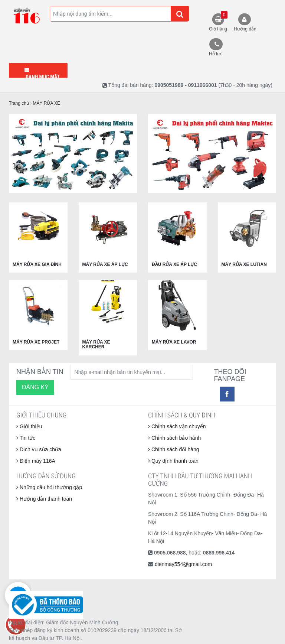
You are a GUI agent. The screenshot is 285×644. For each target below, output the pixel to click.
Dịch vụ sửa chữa (39, 449)
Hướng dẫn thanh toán (44, 499)
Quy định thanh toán (173, 461)
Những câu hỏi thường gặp (49, 487)
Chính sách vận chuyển (177, 426)
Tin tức (26, 438)
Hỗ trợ (215, 54)
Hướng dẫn (245, 29)
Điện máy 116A (36, 461)
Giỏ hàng (218, 21)
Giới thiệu (29, 426)
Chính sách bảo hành (174, 438)
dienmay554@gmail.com (183, 564)
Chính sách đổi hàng (174, 449)
